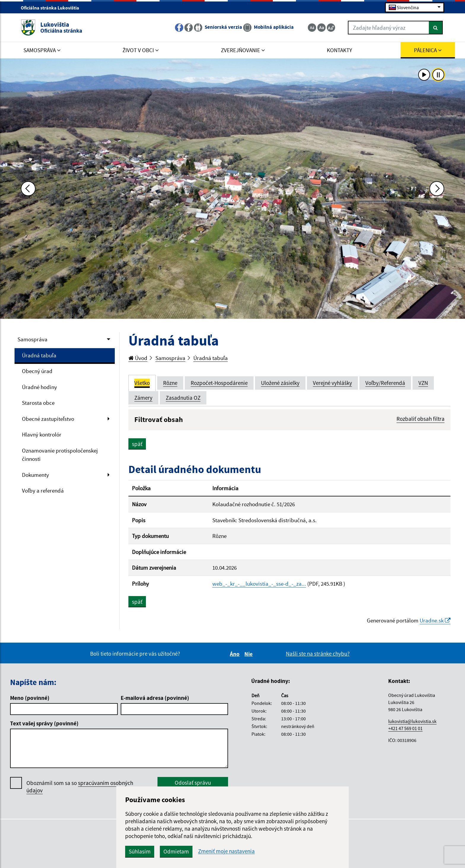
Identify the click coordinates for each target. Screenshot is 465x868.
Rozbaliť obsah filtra (421, 419)
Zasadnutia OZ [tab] (183, 398)
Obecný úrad (37, 371)
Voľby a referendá (43, 490)
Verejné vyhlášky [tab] (332, 383)
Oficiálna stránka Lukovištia (52, 8)
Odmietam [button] (176, 851)
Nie (249, 654)
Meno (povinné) (30, 698)
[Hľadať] (436, 28)
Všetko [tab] (142, 383)
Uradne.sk (435, 620)
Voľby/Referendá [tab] (385, 383)
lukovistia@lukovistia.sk (412, 721)
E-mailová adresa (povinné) (155, 698)
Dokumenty (35, 475)
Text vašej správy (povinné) (44, 723)
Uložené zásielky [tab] (280, 383)
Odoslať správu (193, 783)
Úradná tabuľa (39, 355)
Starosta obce (38, 403)
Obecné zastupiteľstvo (48, 419)
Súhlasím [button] (140, 851)
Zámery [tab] (143, 398)
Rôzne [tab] (170, 383)
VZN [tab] (423, 383)
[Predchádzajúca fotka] (28, 189)
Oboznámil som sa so (80, 787)
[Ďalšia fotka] (437, 189)
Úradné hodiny (39, 387)
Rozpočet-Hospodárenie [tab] (219, 383)
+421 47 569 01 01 (405, 728)
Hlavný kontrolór (42, 434)
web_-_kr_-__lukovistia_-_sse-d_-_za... (259, 584)
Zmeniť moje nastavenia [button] (226, 851)
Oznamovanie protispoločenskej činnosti (60, 455)
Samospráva (32, 339)
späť (137, 444)
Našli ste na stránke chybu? (318, 654)
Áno (236, 654)
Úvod (138, 358)
